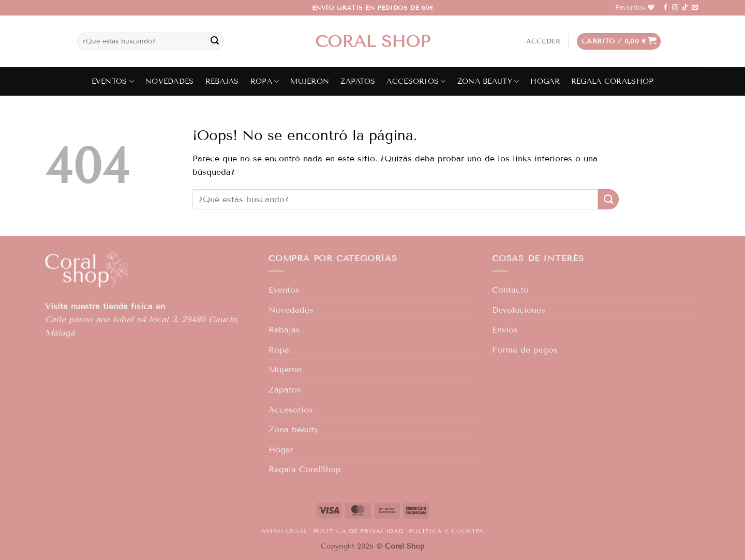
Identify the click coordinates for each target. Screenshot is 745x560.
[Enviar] (215, 41)
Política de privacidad (358, 531)
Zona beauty (488, 81)
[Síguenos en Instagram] (675, 8)
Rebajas (222, 81)
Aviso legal (285, 531)
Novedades (170, 81)
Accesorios (416, 81)
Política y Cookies (446, 531)
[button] (543, 41)
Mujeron (310, 81)
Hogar (545, 81)
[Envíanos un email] (695, 8)
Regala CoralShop (613, 81)
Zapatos (358, 81)
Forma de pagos (525, 350)
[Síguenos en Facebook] (665, 8)
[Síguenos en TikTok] (685, 8)
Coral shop (373, 41)
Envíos (505, 330)
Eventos (113, 81)
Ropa (265, 81)
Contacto (510, 290)
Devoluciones (519, 310)
